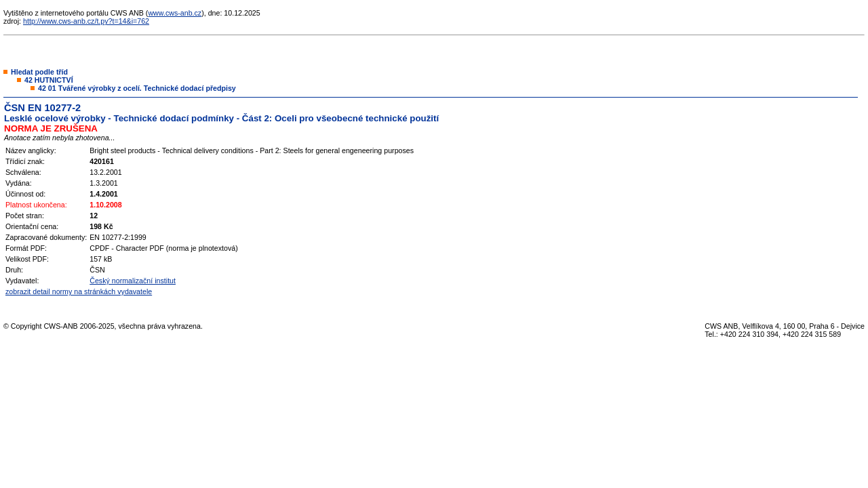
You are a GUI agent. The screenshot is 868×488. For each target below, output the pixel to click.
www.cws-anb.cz (175, 13)
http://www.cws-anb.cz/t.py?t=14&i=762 (86, 21)
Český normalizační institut (133, 281)
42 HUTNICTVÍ (49, 80)
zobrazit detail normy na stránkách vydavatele (79, 291)
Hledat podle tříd (39, 72)
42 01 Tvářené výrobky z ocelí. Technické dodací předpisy (137, 88)
